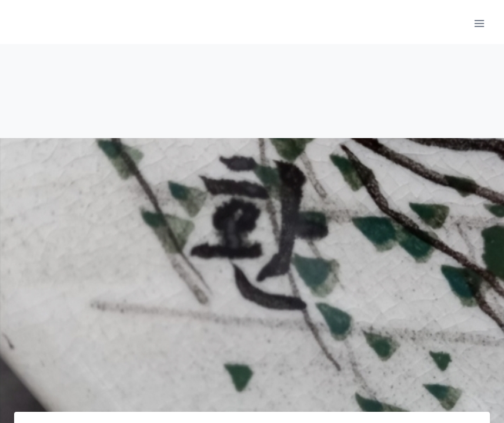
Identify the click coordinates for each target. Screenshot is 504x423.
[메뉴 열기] (479, 23)
